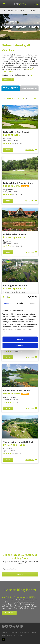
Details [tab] (20, 303)
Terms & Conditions (23, 632)
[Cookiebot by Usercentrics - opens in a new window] (28, 297)
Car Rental (20, 635)
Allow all (20, 339)
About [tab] (33, 303)
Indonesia (10, 11)
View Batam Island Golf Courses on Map (17, 75)
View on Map (31, 150)
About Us (5, 632)
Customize (20, 345)
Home (3, 11)
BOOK (8, 150)
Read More (8, 79)
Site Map (12, 632)
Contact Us (11, 635)
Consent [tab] (7, 303)
